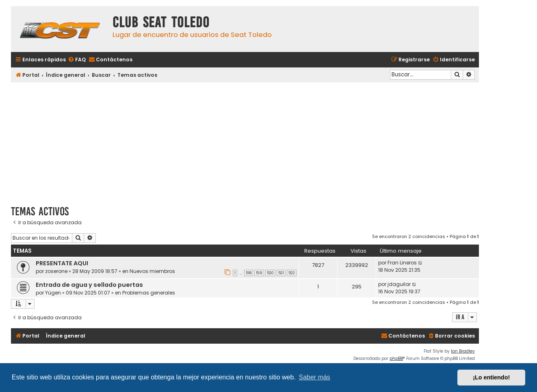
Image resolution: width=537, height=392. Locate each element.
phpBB (396, 358)
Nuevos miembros (152, 271)
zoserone (56, 271)
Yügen (53, 293)
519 (259, 273)
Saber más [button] (315, 377)
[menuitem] (77, 60)
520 (270, 273)
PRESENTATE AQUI (62, 263)
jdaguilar (399, 284)
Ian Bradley (463, 351)
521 (281, 273)
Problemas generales (149, 293)
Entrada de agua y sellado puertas (89, 285)
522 (292, 273)
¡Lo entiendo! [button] (491, 377)
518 (249, 273)
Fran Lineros (402, 263)
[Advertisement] (245, 141)
